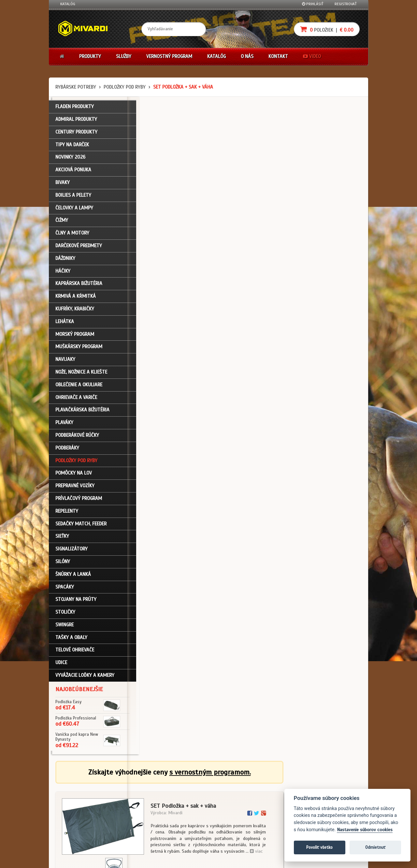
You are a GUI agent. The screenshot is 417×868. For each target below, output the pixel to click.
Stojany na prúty (76, 603)
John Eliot (119, 859)
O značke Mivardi (180, 804)
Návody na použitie (77, 822)
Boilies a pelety (73, 198)
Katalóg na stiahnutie (184, 787)
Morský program (75, 337)
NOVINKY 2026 (70, 160)
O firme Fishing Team (182, 795)
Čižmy (62, 223)
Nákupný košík (73, 804)
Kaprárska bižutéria (79, 287)
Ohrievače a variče (76, 400)
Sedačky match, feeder (81, 527)
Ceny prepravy (73, 839)
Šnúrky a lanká (73, 577)
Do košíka (339, 302)
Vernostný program (169, 56)
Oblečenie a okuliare (79, 388)
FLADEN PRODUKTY (75, 110)
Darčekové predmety (79, 249)
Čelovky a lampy (74, 211)
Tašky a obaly (71, 640)
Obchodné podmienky (132, 787)
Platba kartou (229, 804)
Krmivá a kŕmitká (76, 299)
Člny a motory (72, 236)
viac (334, 194)
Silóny (63, 564)
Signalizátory (72, 552)
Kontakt (278, 56)
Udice (61, 666)
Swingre (65, 628)
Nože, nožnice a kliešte (81, 375)
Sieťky (62, 539)
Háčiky (63, 274)
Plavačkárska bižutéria (82, 413)
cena (321, 271)
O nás (247, 56)
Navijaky (65, 363)
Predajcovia (175, 813)
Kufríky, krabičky (75, 312)
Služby (124, 56)
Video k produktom (77, 831)
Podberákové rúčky (77, 438)
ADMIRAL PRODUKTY (76, 122)
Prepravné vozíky (75, 489)
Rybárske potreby (76, 87)
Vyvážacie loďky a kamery (85, 678)
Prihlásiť (313, 4)
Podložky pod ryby (125, 87)
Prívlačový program (79, 501)
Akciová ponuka (73, 173)
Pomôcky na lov (74, 476)
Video (312, 56)
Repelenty (67, 514)
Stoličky (65, 615)
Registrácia (70, 795)
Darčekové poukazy (234, 787)
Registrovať (346, 4)
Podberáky (67, 451)
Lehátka (65, 324)
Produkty (90, 56)
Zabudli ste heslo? (77, 813)
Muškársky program (79, 350)
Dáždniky (65, 261)
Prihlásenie (70, 787)
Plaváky (64, 426)
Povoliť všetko (319, 847)
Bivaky (63, 185)
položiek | (327, 29)
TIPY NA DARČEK (72, 148)
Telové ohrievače (75, 653)
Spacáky (65, 590)
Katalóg (68, 4)
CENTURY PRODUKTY (76, 135)
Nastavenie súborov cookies (365, 830)
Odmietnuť (375, 847)
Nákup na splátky (232, 795)
